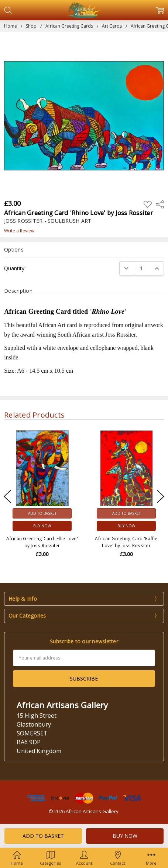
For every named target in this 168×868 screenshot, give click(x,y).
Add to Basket (42, 513)
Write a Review (19, 231)
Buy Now (42, 526)
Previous (7, 497)
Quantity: (15, 268)
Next (161, 497)
